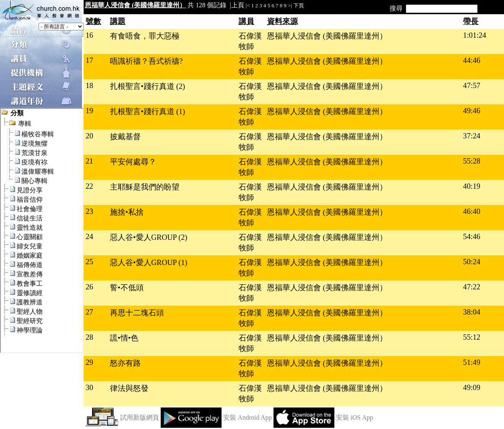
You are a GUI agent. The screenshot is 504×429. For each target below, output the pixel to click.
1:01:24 (475, 35)
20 (89, 136)
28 (89, 337)
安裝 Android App (248, 417)
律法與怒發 (129, 388)
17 (89, 60)
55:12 (472, 337)
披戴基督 (125, 137)
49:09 (472, 387)
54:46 (472, 236)
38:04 (472, 312)
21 (89, 161)
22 (89, 186)
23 (89, 211)
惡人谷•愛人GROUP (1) (149, 262)
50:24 (472, 262)
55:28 (472, 161)
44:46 (472, 60)
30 (89, 387)
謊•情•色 (124, 338)
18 (89, 85)
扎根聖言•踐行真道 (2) (148, 86)
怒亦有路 (125, 363)
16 (89, 35)
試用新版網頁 (140, 417)
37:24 (472, 136)
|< (248, 5)
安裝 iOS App (355, 417)
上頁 (238, 5)
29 (89, 362)
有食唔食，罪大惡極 (145, 36)
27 (89, 312)
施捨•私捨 (127, 212)
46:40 (472, 211)
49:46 (472, 111)
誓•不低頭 (127, 288)
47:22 (472, 287)
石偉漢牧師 (250, 41)
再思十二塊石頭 (137, 313)
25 (89, 262)
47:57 (472, 85)
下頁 (299, 5)
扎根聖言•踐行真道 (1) (148, 111)
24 (89, 236)
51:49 (472, 362)
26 (89, 287)
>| (290, 5)
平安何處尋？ (133, 162)
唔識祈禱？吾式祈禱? (146, 61)
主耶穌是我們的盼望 (145, 187)
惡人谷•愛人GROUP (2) (149, 237)
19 (89, 111)
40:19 (472, 186)
